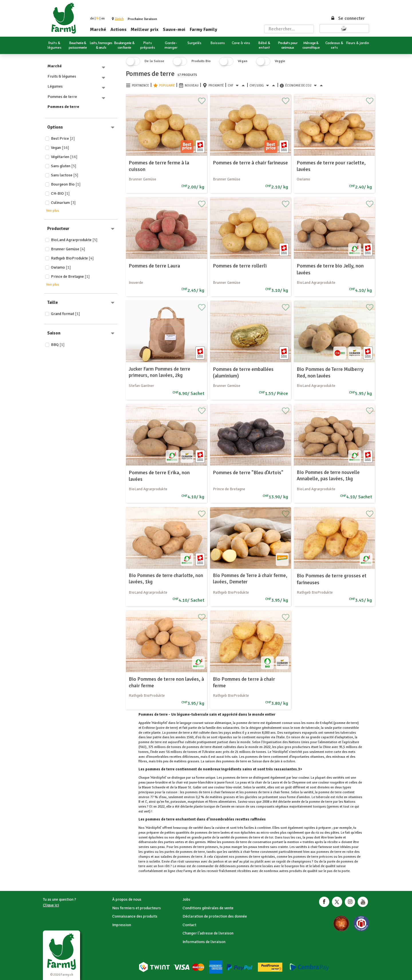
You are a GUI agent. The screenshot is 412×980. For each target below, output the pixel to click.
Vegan (60, 148)
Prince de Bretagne (70, 277)
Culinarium (63, 203)
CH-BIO (60, 193)
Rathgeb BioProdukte (72, 258)
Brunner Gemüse (68, 249)
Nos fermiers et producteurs (136, 908)
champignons (301, 862)
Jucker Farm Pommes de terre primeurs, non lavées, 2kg (160, 372)
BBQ (58, 345)
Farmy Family (203, 29)
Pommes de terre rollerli (240, 266)
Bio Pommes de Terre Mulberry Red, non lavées (330, 372)
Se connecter (348, 18)
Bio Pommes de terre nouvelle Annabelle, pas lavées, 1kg (328, 476)
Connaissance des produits (135, 916)
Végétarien (64, 157)
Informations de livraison (204, 942)
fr (98, 18)
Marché (98, 29)
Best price (63, 138)
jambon (218, 862)
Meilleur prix (145, 29)
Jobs (186, 899)
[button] (119, 19)
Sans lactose (65, 175)
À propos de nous (127, 899)
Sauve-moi (174, 29)
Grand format (66, 314)
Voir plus (53, 211)
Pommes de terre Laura (154, 266)
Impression (122, 925)
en (103, 18)
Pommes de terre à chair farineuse (250, 163)
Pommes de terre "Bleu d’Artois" (248, 473)
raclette (154, 862)
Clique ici (51, 905)
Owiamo (61, 267)
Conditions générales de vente (208, 908)
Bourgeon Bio (66, 184)
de (92, 18)
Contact (189, 925)
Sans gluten (64, 166)
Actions (118, 29)
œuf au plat (241, 862)
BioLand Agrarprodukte (74, 240)
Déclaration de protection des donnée (215, 916)
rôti (167, 866)
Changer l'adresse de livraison (208, 933)
